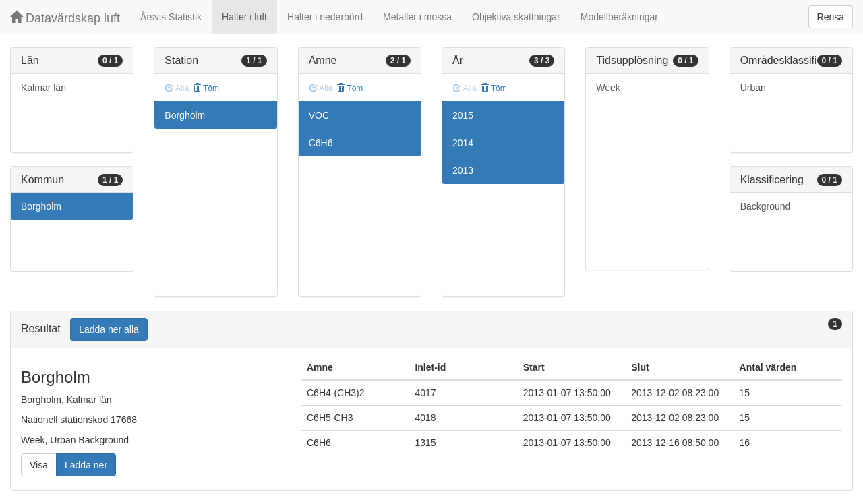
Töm (206, 88)
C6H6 (321, 143)
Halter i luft (244, 17)
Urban (753, 88)
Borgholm (41, 206)
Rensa (831, 17)
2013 (463, 170)
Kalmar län (43, 88)
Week (608, 88)
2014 (463, 143)
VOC (319, 115)
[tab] (431, 330)
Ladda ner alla (109, 329)
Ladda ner (86, 465)
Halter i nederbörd (325, 17)
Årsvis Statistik (171, 17)
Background (766, 206)
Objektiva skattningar (516, 17)
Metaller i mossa (417, 17)
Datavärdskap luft (65, 18)
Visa (39, 465)
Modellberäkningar (619, 17)
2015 (463, 115)
